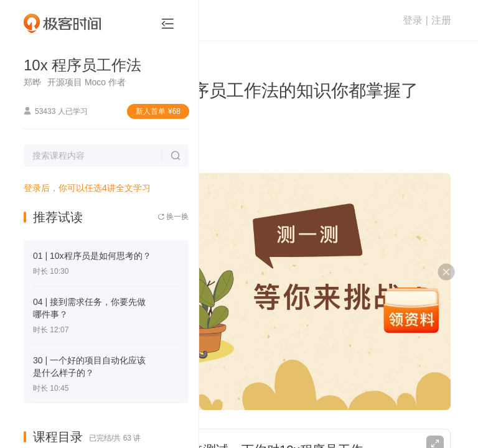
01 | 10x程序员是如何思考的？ (92, 256)
